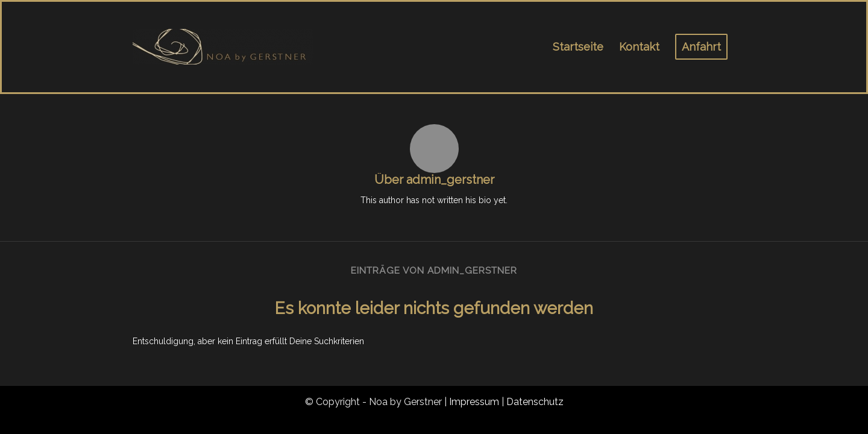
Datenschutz (535, 402)
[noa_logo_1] (223, 47)
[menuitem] (578, 47)
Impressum (474, 402)
